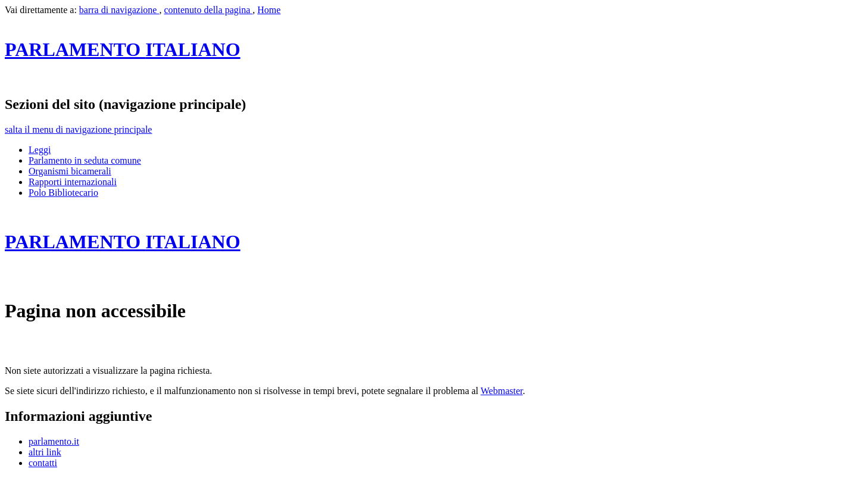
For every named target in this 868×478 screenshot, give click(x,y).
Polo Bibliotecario (63, 193)
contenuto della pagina (208, 10)
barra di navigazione (119, 10)
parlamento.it (54, 441)
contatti (43, 463)
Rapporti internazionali (73, 182)
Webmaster (502, 391)
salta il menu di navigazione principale (78, 129)
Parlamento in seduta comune (85, 160)
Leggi (40, 150)
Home (269, 10)
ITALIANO (123, 49)
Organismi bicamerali (70, 171)
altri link (45, 452)
